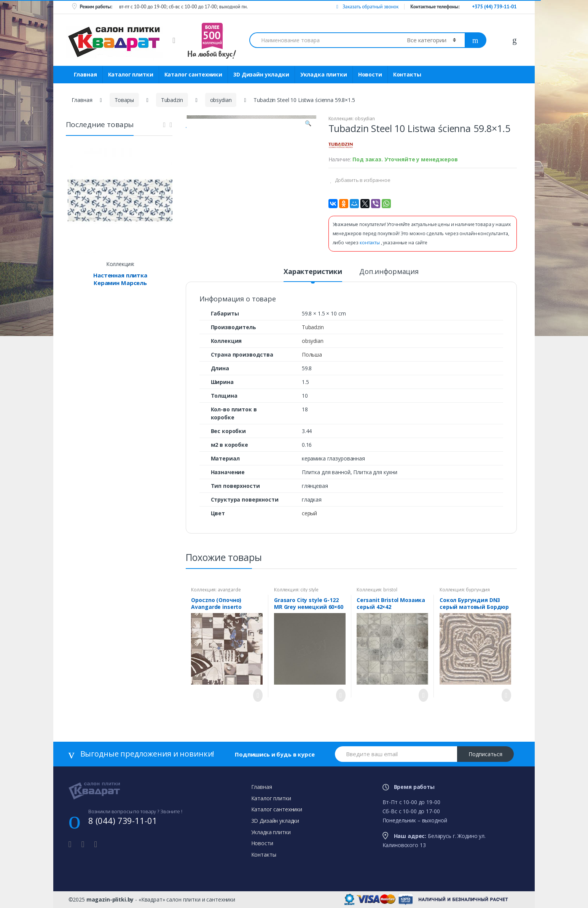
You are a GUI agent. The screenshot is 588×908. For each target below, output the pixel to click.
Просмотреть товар (256, 695)
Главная (85, 74)
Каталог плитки (131, 74)
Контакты (407, 74)
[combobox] (324, 40)
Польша (312, 354)
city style (309, 590)
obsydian (221, 100)
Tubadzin (172, 100)
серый (309, 513)
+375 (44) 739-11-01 (494, 7)
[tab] (313, 275)
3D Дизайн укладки (261, 74)
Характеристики (313, 272)
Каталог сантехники (193, 74)
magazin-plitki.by (110, 899)
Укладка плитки (324, 74)
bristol (390, 590)
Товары (124, 100)
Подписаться (485, 754)
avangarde (229, 590)
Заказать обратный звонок (367, 7)
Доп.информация (389, 272)
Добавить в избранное (362, 180)
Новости (370, 74)
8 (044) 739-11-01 (123, 820)
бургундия (478, 590)
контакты (370, 243)
